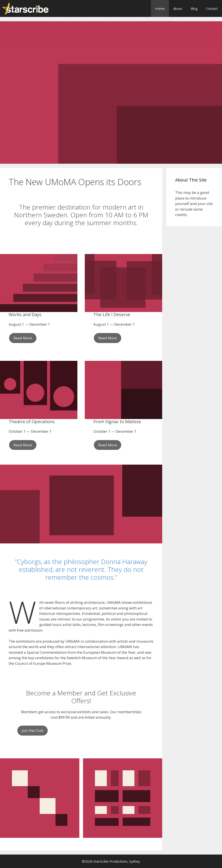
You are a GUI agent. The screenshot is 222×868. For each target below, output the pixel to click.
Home (160, 8)
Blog (194, 8)
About (178, 8)
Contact (212, 8)
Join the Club (33, 730)
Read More (23, 338)
